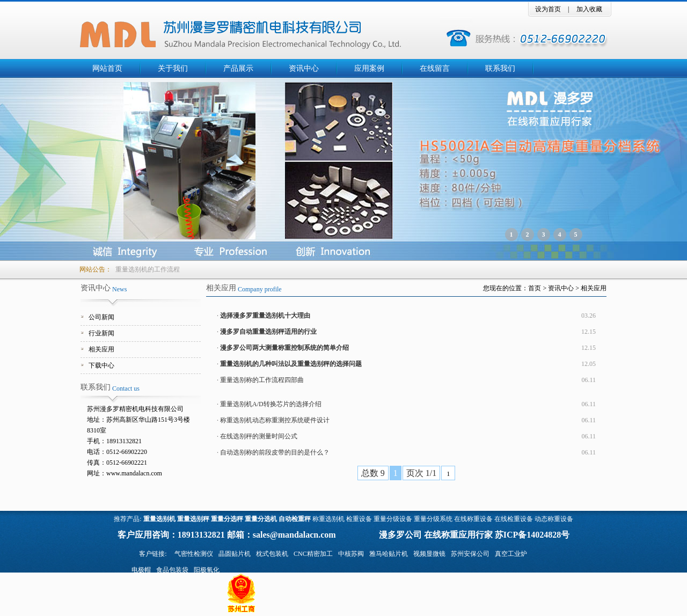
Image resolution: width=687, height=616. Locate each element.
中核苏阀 (351, 554)
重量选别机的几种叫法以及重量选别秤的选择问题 (291, 364)
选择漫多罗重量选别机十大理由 (265, 316)
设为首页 (548, 9)
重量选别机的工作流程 (148, 269)
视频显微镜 (429, 554)
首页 (535, 288)
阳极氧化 (207, 570)
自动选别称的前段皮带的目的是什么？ (275, 452)
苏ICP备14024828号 (532, 535)
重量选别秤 (193, 519)
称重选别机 (328, 519)
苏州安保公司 (470, 554)
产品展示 (238, 68)
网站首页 (107, 68)
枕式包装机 (272, 554)
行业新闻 (101, 333)
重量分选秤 (227, 519)
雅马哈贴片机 (389, 554)
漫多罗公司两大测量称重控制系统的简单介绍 (284, 348)
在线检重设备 (514, 519)
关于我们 (173, 68)
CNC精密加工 (313, 554)
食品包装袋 (172, 570)
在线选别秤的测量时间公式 (259, 436)
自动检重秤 (295, 519)
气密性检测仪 (194, 554)
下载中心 (101, 365)
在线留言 (435, 68)
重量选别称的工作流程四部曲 (262, 380)
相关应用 (101, 349)
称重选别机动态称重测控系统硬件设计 (275, 420)
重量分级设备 (393, 519)
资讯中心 (304, 68)
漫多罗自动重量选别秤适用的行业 (268, 332)
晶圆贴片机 (235, 554)
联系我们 (500, 68)
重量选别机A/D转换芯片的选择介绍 (271, 404)
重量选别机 (159, 519)
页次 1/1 (421, 473)
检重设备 (359, 519)
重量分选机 (261, 519)
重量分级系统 (433, 519)
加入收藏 (589, 9)
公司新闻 (101, 317)
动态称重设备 (554, 519)
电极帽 (141, 570)
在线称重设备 (473, 519)
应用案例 (369, 68)
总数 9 (373, 473)
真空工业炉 (511, 554)
